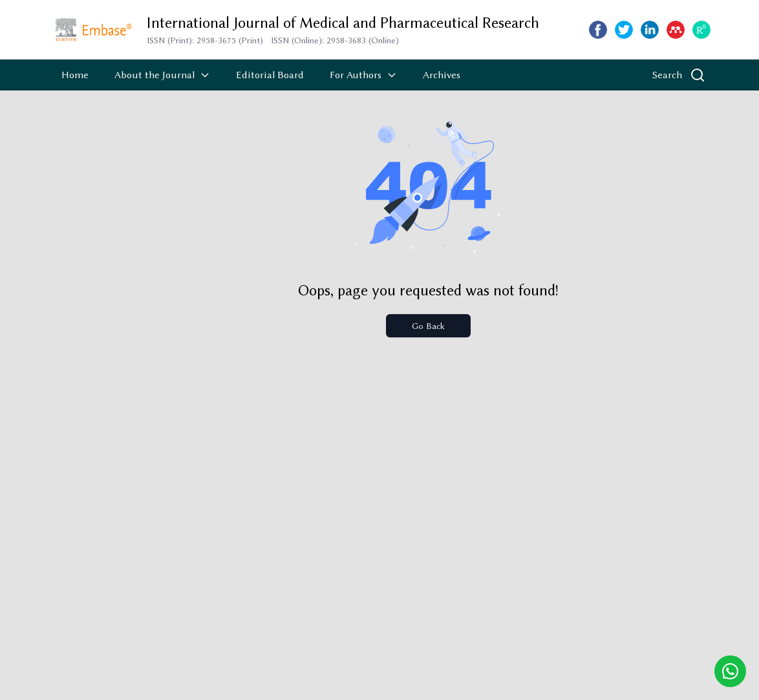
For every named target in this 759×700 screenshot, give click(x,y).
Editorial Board (270, 75)
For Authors (363, 75)
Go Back (428, 326)
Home (75, 75)
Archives (442, 75)
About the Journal (162, 75)
